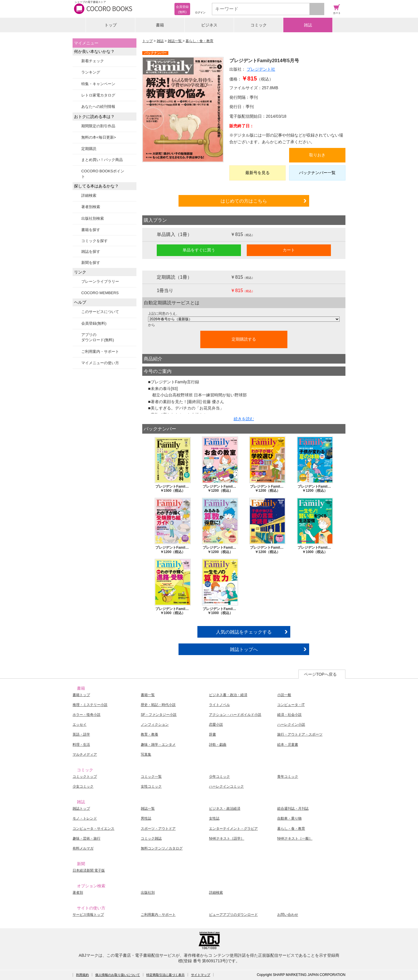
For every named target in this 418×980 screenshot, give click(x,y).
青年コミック (288, 777)
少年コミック (219, 777)
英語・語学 (81, 734)
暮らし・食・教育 (199, 41)
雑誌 (308, 25)
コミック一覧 (151, 777)
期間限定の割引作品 (98, 126)
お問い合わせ (288, 915)
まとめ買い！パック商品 (102, 160)
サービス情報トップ (88, 915)
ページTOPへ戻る (320, 674)
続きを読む (244, 419)
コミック (259, 25)
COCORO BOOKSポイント (103, 174)
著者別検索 (91, 207)
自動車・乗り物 (289, 818)
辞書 (212, 734)
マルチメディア (85, 754)
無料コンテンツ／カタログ (162, 848)
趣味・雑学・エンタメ (158, 745)
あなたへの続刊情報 (98, 107)
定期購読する (244, 339)
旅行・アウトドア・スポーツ (300, 734)
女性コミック (151, 786)
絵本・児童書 (288, 745)
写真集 (146, 754)
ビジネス (209, 25)
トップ (111, 25)
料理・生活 (81, 745)
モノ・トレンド (85, 818)
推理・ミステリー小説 (90, 705)
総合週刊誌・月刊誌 (293, 809)
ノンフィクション (155, 725)
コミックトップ (85, 777)
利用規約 (82, 975)
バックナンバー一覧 (317, 173)
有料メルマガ (83, 848)
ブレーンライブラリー (100, 281)
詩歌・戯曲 (218, 745)
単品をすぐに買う (199, 250)
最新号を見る (257, 173)
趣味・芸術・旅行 (87, 838)
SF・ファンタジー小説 (159, 715)
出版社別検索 (93, 218)
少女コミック (83, 786)
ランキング (91, 72)
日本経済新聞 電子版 (89, 870)
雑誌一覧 (175, 41)
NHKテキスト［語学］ (227, 838)
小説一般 (284, 695)
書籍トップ (81, 695)
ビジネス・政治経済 (225, 809)
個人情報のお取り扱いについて (118, 975)
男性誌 (146, 818)
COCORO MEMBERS (100, 293)
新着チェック (93, 61)
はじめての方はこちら (244, 201)
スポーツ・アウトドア (158, 829)
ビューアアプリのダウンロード (233, 915)
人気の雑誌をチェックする (244, 632)
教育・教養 (149, 734)
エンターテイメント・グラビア (233, 829)
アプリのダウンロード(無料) (98, 337)
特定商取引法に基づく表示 (165, 975)
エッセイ (80, 725)
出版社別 (148, 893)
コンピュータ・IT (291, 705)
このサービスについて (100, 312)
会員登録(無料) (94, 323)
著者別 (78, 893)
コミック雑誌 (151, 838)
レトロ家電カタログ (98, 95)
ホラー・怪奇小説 (87, 715)
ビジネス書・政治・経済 (228, 695)
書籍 (160, 25)
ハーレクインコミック (226, 786)
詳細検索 (89, 195)
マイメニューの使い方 (100, 363)
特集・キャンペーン (98, 84)
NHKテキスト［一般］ (295, 838)
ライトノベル (219, 705)
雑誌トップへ (244, 649)
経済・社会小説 (289, 715)
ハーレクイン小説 (291, 725)
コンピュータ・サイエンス (93, 829)
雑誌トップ (81, 809)
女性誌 (214, 818)
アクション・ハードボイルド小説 (235, 715)
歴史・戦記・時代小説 (158, 705)
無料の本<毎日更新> (99, 137)
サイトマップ (201, 975)
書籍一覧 (148, 695)
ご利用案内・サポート (100, 352)
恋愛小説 (216, 725)
